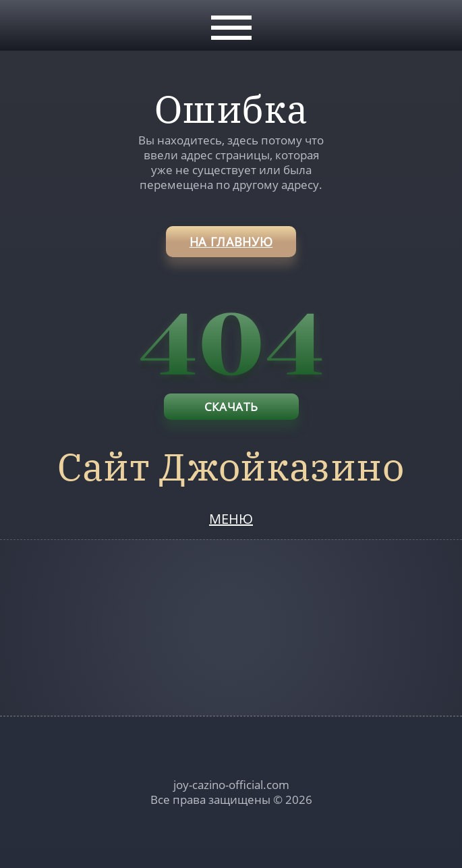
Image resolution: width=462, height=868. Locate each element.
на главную (231, 242)
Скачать (231, 407)
